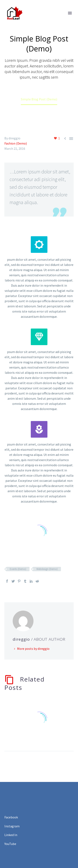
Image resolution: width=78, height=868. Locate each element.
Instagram (12, 826)
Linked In (11, 835)
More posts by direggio (33, 649)
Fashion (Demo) (16, 143)
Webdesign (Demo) (47, 569)
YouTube (10, 844)
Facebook (11, 817)
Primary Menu (70, 13)
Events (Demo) (18, 569)
